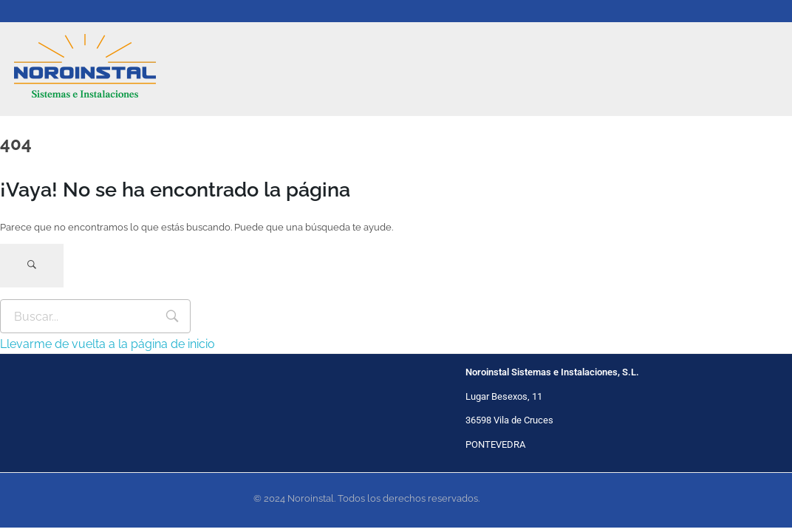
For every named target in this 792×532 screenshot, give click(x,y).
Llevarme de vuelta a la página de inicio (107, 344)
